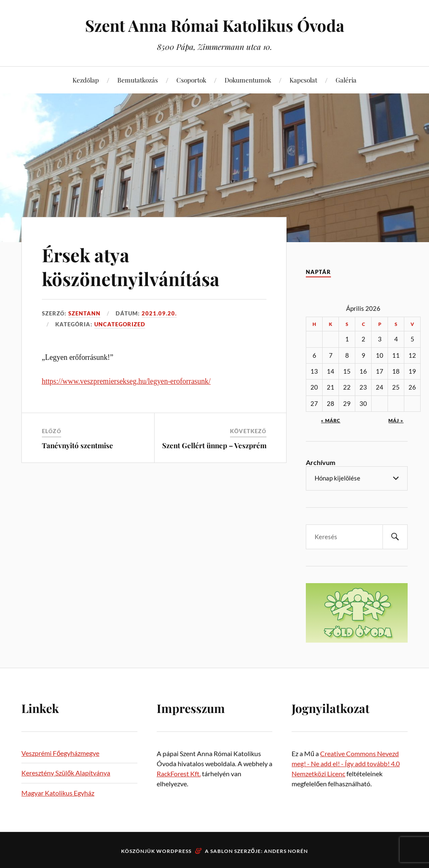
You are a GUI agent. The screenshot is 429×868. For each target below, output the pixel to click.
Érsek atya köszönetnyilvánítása (131, 266)
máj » (396, 420)
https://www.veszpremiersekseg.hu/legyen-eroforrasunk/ (126, 381)
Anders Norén (286, 851)
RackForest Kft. (179, 774)
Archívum (320, 462)
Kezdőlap (86, 80)
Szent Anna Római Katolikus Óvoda (215, 25)
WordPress (174, 851)
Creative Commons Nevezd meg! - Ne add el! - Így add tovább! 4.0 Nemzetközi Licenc (346, 763)
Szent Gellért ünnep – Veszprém (214, 445)
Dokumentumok (248, 80)
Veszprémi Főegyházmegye (60, 753)
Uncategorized (120, 324)
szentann (84, 313)
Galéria (346, 80)
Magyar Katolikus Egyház (58, 793)
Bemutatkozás (138, 80)
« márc (331, 420)
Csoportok (191, 80)
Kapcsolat (303, 80)
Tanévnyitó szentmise (78, 445)
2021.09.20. (159, 313)
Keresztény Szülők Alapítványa (66, 773)
